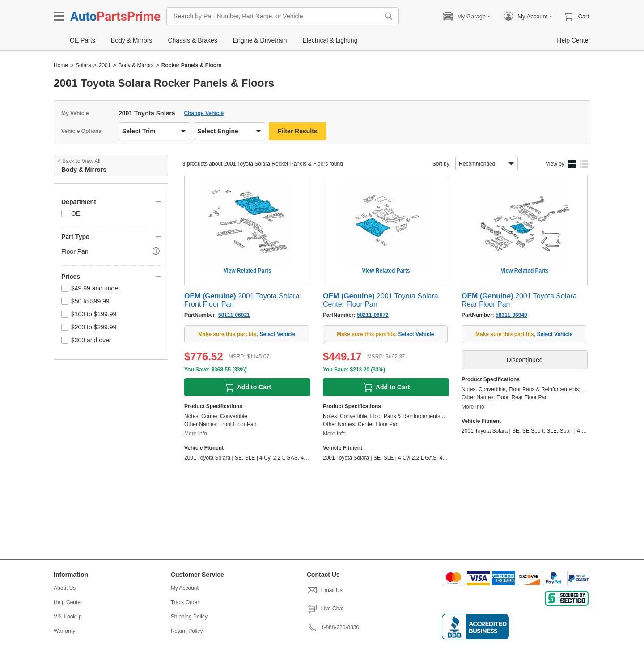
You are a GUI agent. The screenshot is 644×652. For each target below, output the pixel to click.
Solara (83, 65)
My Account (185, 588)
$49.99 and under (91, 288)
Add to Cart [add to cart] (247, 387)
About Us (65, 588)
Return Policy (187, 631)
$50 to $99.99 (85, 301)
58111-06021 (234, 315)
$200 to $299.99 (89, 327)
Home (61, 65)
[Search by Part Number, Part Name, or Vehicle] (275, 16)
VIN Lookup (68, 617)
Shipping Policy (189, 617)
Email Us (325, 590)
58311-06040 (511, 315)
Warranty (64, 631)
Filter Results (298, 131)
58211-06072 (373, 315)
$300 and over (86, 340)
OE (71, 213)
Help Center (68, 602)
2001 (105, 65)
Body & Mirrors (136, 65)
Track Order (185, 602)
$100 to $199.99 (89, 314)
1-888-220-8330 (333, 627)
